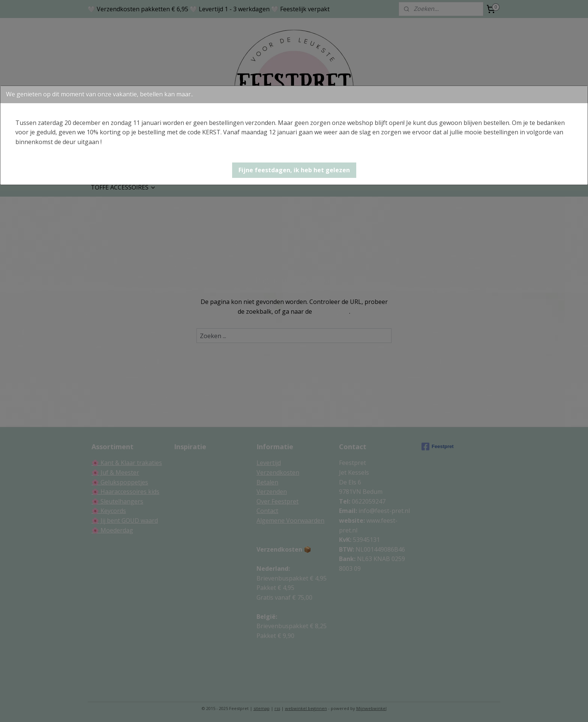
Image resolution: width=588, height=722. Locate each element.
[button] (294, 170)
